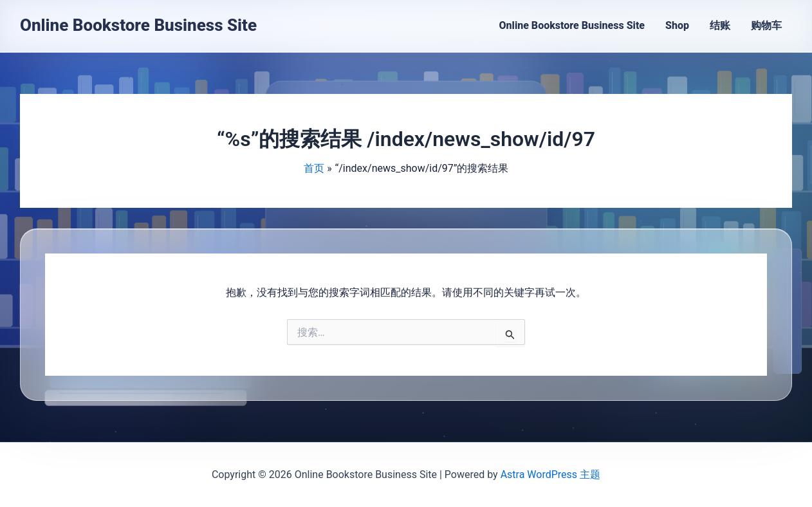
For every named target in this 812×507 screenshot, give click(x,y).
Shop (677, 25)
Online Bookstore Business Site (138, 25)
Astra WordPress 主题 (550, 475)
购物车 (766, 25)
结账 (720, 25)
